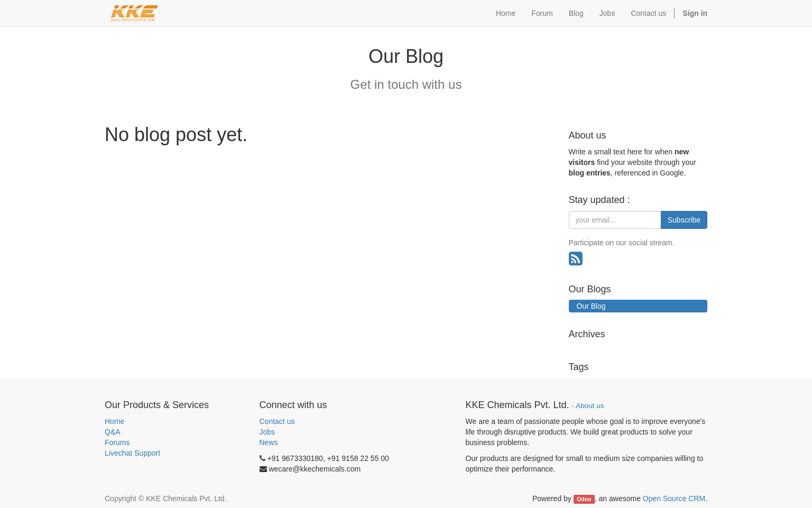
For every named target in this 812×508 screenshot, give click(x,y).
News (269, 442)
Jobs (267, 432)
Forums (117, 442)
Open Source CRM (674, 498)
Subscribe (684, 220)
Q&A (113, 432)
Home (114, 421)
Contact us (277, 421)
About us (590, 406)
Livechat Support (132, 453)
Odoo (584, 499)
